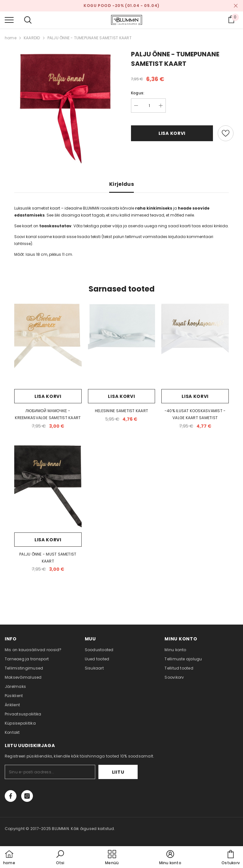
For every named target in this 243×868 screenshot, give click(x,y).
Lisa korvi (172, 133)
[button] (60, 858)
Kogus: (138, 93)
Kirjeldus (121, 184)
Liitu (118, 772)
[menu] (9, 20)
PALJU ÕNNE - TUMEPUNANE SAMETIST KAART (90, 38)
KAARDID (32, 38)
